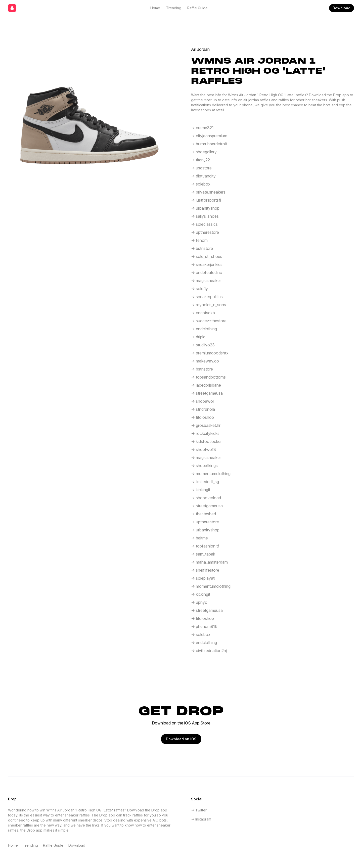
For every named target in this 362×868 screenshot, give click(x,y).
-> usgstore (201, 168)
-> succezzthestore (209, 321)
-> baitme (199, 538)
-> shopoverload (206, 498)
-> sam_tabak (203, 554)
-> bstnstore (202, 248)
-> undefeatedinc (207, 272)
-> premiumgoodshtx (210, 353)
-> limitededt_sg (205, 482)
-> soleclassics (204, 224)
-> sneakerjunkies (207, 264)
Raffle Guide (197, 8)
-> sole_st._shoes (207, 256)
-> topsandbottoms (208, 377)
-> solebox (201, 184)
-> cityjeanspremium (209, 136)
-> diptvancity (203, 176)
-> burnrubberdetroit (209, 144)
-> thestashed (203, 514)
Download (342, 8)
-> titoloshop (202, 417)
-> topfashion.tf (205, 546)
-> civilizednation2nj (209, 651)
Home (155, 8)
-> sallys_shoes (205, 216)
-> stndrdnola (203, 409)
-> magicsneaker (206, 281)
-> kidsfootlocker (206, 441)
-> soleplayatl (203, 578)
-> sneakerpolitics (207, 297)
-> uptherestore (205, 232)
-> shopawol (202, 401)
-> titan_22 (200, 160)
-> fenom (199, 240)
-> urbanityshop (205, 208)
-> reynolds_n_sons (209, 305)
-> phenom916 (204, 626)
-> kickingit (201, 490)
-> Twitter (199, 810)
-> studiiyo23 (203, 345)
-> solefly (199, 289)
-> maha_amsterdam (209, 562)
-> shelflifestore (205, 570)
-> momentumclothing (211, 474)
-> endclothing (204, 329)
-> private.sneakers (208, 192)
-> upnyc (199, 602)
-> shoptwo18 (203, 449)
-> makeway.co (205, 361)
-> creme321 (202, 128)
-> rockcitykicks (205, 433)
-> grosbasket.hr (206, 425)
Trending (174, 8)
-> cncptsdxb (203, 313)
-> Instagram (201, 819)
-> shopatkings (204, 466)
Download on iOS (181, 739)
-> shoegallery (204, 152)
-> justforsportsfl (206, 200)
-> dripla (198, 337)
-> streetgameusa (207, 393)
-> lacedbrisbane (206, 385)
